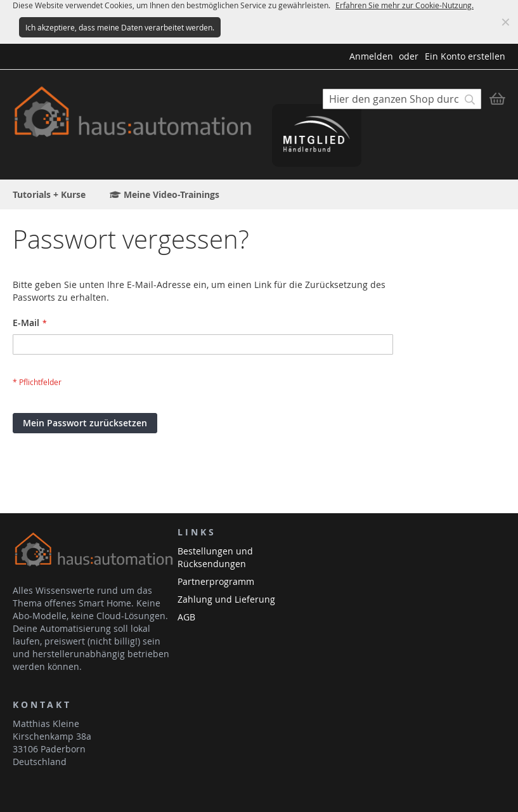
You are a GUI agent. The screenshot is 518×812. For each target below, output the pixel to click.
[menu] (259, 194)
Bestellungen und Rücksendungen (215, 557)
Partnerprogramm (216, 581)
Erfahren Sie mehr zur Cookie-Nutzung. (405, 5)
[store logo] (136, 112)
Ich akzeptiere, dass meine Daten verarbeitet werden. (120, 27)
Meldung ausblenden (505, 22)
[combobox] (402, 99)
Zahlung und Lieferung (226, 599)
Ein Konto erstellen (465, 56)
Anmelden (371, 56)
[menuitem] (49, 194)
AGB (186, 617)
